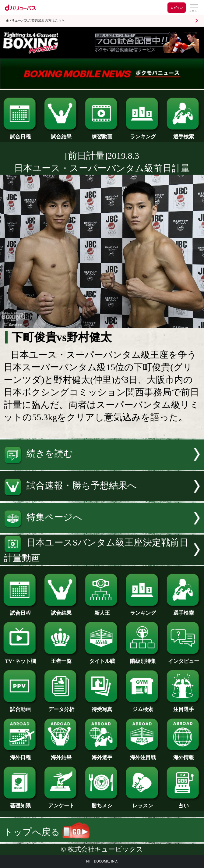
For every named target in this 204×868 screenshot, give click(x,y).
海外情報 (184, 755)
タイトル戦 (102, 658)
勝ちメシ (102, 803)
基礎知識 (20, 803)
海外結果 (61, 755)
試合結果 (61, 134)
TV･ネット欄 (20, 658)
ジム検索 (143, 707)
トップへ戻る (47, 832)
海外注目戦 (143, 755)
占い (184, 803)
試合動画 (20, 707)
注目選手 (184, 707)
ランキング (143, 134)
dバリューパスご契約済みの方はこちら (35, 21)
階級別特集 (143, 658)
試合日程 (20, 134)
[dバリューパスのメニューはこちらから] (194, 8)
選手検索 (184, 134)
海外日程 (20, 755)
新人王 (102, 610)
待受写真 (102, 707)
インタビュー (184, 658)
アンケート (61, 803)
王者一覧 (61, 658)
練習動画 (102, 134)
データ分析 (61, 707)
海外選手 (102, 755)
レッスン (143, 803)
